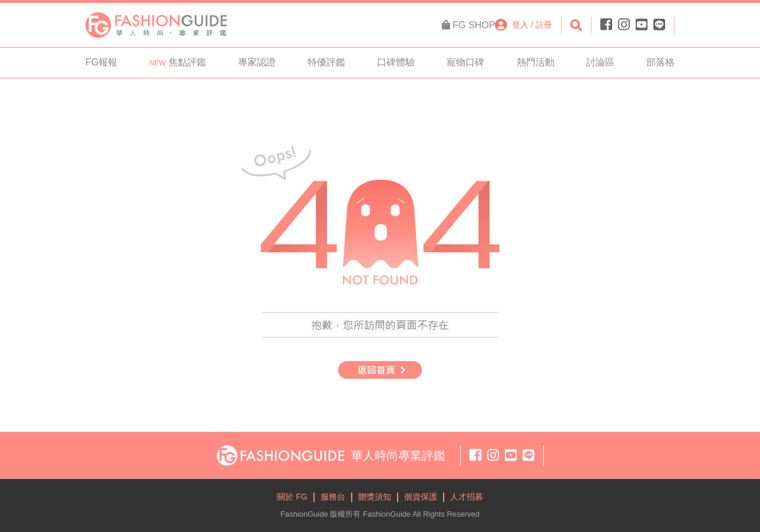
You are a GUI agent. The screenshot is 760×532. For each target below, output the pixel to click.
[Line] (658, 25)
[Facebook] (608, 25)
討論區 (600, 62)
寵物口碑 (465, 62)
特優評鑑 (326, 62)
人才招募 (467, 497)
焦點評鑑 (177, 62)
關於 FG (292, 497)
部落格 (660, 62)
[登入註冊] (523, 25)
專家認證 (257, 62)
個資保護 (421, 497)
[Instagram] (624, 25)
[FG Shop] (468, 25)
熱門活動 (536, 62)
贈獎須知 (375, 497)
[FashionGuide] (156, 24)
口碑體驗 (396, 62)
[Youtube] (642, 25)
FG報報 (101, 62)
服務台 (333, 497)
